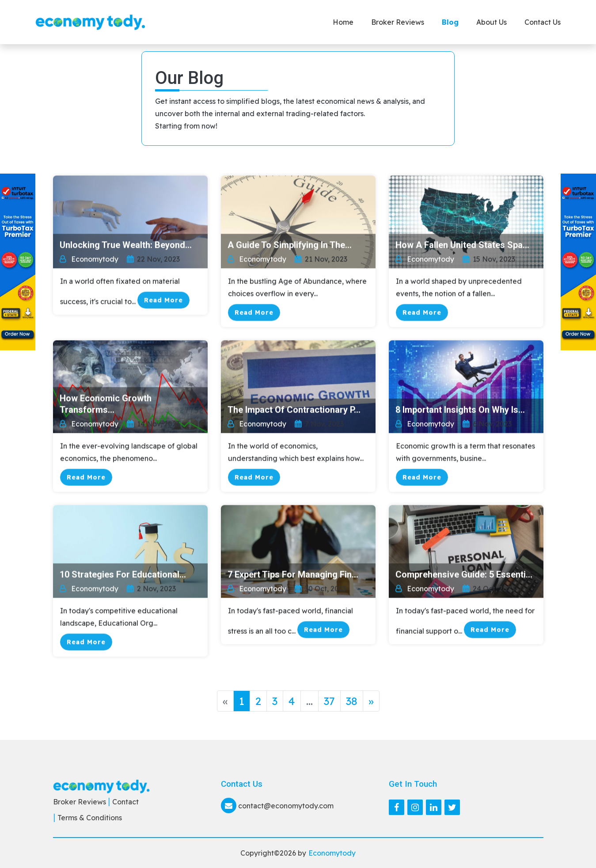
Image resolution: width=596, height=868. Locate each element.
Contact (125, 802)
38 (352, 701)
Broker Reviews (398, 22)
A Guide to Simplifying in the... (290, 246)
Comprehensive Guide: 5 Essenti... (464, 576)
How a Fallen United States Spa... (462, 246)
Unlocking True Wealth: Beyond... (126, 246)
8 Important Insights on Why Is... (460, 411)
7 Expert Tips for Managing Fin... (293, 576)
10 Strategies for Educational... (123, 576)
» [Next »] (371, 701)
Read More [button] (163, 301)
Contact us (543, 22)
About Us (492, 22)
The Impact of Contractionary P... (294, 411)
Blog (450, 22)
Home (343, 22)
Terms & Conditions (90, 818)
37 (329, 701)
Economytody (332, 853)
